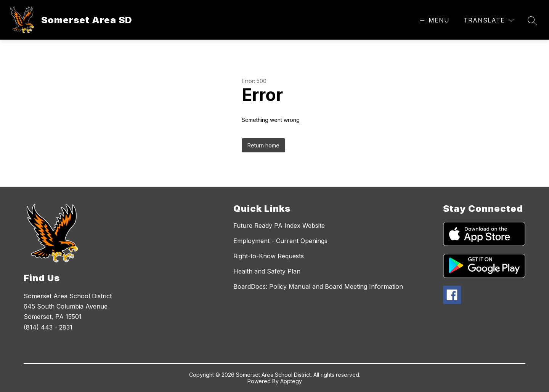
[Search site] (532, 21)
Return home (263, 145)
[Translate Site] (489, 20)
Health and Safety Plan (267, 271)
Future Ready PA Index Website (279, 226)
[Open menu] (434, 20)
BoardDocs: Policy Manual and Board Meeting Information (318, 286)
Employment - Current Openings (280, 241)
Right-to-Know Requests (269, 256)
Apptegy (291, 381)
